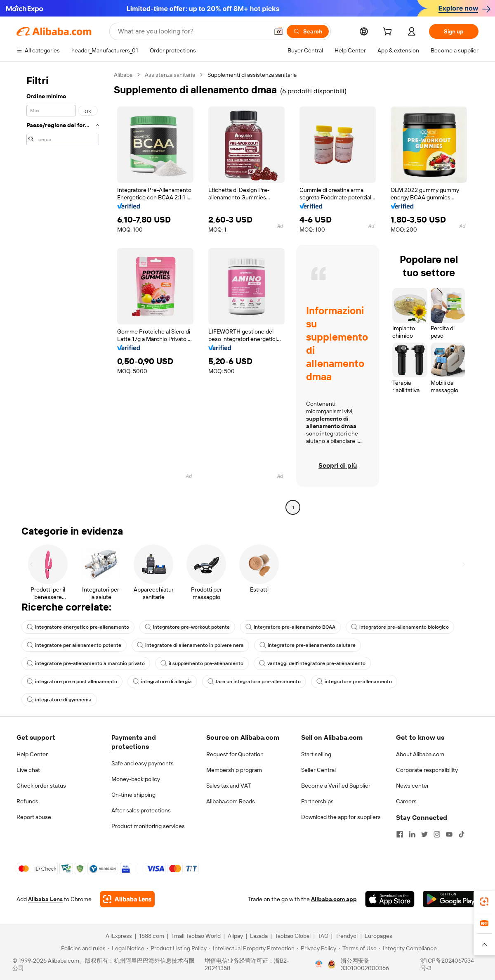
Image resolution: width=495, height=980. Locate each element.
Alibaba (123, 75)
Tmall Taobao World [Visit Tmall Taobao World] (196, 936)
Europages (378, 936)
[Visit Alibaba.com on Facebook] (400, 834)
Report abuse (34, 817)
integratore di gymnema (59, 700)
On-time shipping (133, 795)
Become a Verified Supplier (336, 786)
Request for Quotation (235, 754)
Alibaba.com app (334, 899)
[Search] (308, 31)
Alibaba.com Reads (231, 801)
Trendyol (346, 936)
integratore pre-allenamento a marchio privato (86, 663)
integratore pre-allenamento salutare (308, 645)
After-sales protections (141, 810)
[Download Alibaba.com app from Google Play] (451, 899)
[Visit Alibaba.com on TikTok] (462, 834)
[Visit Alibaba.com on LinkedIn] (412, 834)
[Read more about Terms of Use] (358, 948)
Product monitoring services (148, 826)
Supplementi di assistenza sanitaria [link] (252, 75)
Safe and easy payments (143, 763)
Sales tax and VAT (229, 786)
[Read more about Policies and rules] (82, 948)
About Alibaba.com (420, 754)
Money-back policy (136, 779)
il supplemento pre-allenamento (202, 663)
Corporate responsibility (427, 770)
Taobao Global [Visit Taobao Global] (293, 936)
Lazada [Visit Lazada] (259, 936)
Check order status (41, 786)
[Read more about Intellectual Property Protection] (252, 948)
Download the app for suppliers (341, 817)
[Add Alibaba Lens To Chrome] (127, 899)
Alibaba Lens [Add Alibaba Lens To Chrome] (45, 899)
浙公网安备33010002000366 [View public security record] (365, 964)
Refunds (27, 801)
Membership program (234, 770)
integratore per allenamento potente (74, 645)
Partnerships (317, 801)
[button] (278, 31)
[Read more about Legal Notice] (126, 948)
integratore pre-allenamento (354, 682)
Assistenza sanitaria (170, 75)
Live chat (28, 770)
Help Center (32, 754)
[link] (484, 902)
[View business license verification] (319, 964)
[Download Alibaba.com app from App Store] (390, 899)
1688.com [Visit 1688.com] (152, 936)
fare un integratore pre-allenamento (254, 682)
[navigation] (63, 292)
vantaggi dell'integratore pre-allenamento (312, 663)
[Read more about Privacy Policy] (317, 948)
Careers (406, 801)
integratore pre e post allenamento (72, 682)
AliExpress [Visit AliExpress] (119, 936)
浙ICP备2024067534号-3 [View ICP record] (447, 964)
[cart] (389, 33)
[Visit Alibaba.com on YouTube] (449, 834)
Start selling (316, 754)
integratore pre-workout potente (187, 627)
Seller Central (318, 770)
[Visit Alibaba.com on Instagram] (437, 834)
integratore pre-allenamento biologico (400, 627)
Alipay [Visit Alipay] (235, 936)
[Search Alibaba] (192, 31)
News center (412, 786)
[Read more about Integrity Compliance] (408, 948)
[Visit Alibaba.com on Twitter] (424, 834)
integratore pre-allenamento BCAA (290, 627)
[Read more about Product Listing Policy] (177, 948)
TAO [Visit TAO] (323, 936)
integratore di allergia (162, 682)
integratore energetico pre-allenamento (78, 627)
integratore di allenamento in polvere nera (190, 645)
